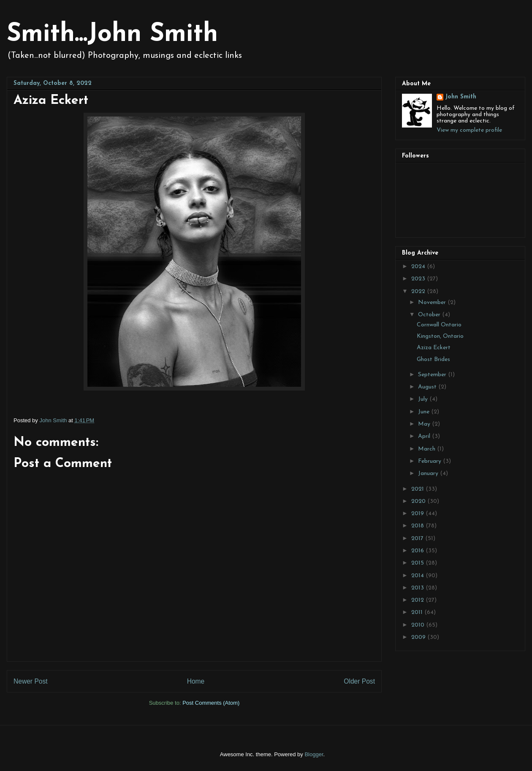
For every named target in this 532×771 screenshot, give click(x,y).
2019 (418, 514)
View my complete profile (469, 130)
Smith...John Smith (112, 35)
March (427, 449)
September (433, 375)
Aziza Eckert (434, 348)
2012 (418, 600)
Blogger (314, 754)
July (424, 399)
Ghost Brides (433, 360)
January (429, 474)
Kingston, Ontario (440, 336)
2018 (418, 526)
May (425, 424)
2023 (419, 279)
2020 (419, 501)
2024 (419, 267)
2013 (418, 588)
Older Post (359, 681)
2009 (419, 637)
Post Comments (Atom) (211, 703)
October (430, 315)
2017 (418, 539)
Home (196, 681)
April (425, 436)
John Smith (461, 97)
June (425, 412)
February (430, 461)
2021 (418, 489)
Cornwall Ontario (439, 325)
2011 (418, 612)
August (428, 387)
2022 (419, 292)
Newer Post (31, 681)
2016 (418, 551)
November (433, 303)
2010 (419, 625)
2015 (418, 563)
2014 (418, 576)
